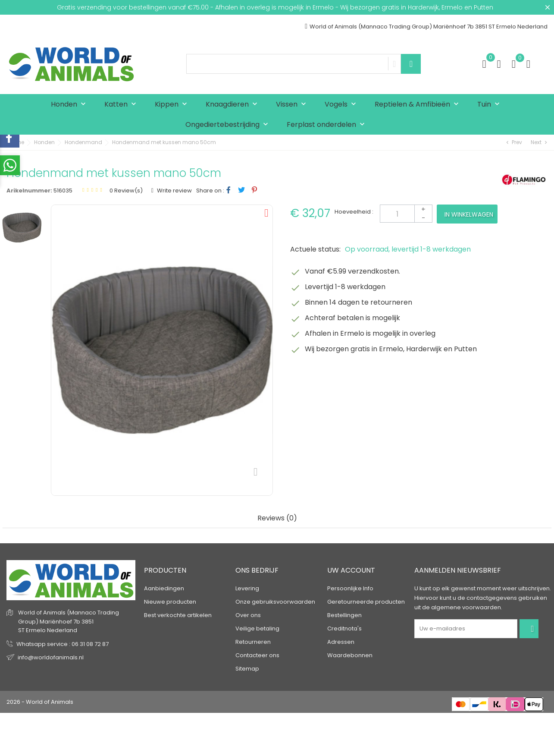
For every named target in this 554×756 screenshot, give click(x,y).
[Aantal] (406, 214)
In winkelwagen (469, 214)
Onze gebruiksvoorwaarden (275, 602)
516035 (63, 191)
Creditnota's (344, 628)
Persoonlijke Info (350, 588)
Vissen (293, 105)
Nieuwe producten (170, 602)
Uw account (351, 570)
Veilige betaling (257, 628)
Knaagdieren (233, 105)
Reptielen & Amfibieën (419, 105)
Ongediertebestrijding (229, 125)
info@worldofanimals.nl (51, 657)
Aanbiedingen (164, 588)
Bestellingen (344, 615)
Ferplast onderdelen (328, 125)
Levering (247, 588)
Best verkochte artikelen (178, 615)
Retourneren (253, 642)
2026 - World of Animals (40, 702)
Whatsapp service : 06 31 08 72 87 (63, 644)
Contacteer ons (257, 655)
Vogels (342, 105)
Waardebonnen (350, 655)
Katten (122, 105)
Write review (174, 191)
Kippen (173, 105)
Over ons (248, 615)
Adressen (341, 642)
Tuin (490, 105)
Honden (70, 105)
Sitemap (247, 669)
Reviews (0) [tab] (277, 518)
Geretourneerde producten (366, 602)
